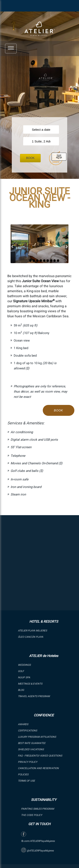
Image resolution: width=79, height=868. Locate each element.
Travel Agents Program (34, 696)
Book (30, 158)
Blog (21, 690)
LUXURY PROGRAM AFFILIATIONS (37, 737)
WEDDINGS (24, 665)
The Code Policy (32, 815)
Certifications (27, 731)
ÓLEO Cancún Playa (31, 637)
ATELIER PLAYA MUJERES (32, 631)
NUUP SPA (24, 677)
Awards (23, 724)
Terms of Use (26, 781)
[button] (11, 48)
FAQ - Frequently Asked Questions (40, 756)
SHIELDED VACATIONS (31, 749)
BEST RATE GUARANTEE (32, 743)
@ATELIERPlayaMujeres (37, 851)
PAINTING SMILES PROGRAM (37, 809)
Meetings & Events (30, 684)
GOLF (21, 671)
